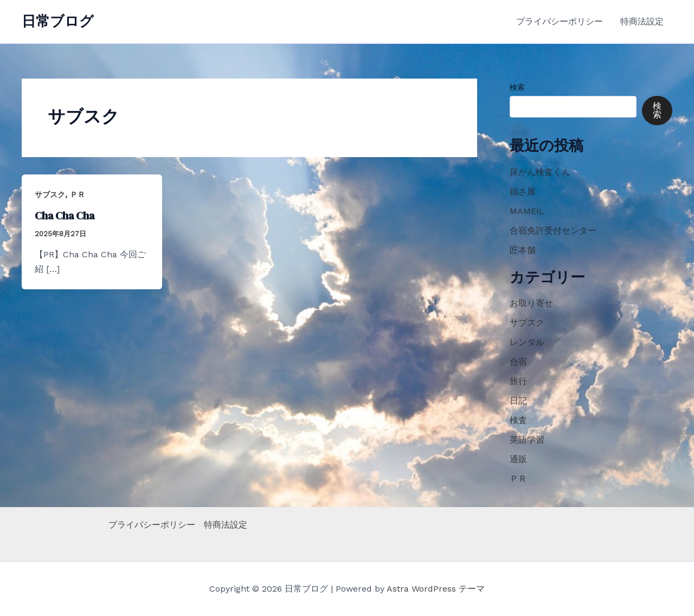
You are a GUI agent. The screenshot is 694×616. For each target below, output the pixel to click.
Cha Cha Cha (65, 216)
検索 (517, 87)
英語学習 (527, 440)
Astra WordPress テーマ (436, 589)
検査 (518, 420)
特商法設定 (642, 21)
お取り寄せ (531, 303)
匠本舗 (523, 250)
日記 (518, 401)
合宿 (518, 362)
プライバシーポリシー (560, 21)
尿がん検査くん (540, 172)
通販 (518, 459)
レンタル (527, 342)
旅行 (518, 381)
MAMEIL (527, 211)
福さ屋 (523, 192)
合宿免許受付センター (553, 231)
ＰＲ (78, 194)
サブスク (50, 194)
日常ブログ (58, 21)
